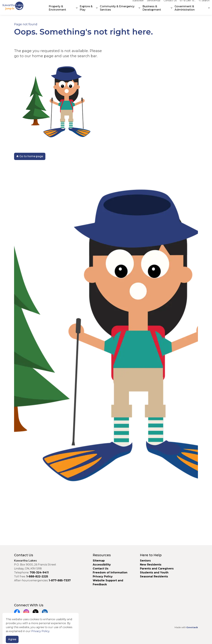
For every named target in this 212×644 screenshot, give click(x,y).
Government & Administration (185, 11)
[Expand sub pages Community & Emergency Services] (139, 11)
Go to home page (30, 156)
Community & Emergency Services (117, 11)
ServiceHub (154, 4)
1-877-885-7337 (60, 580)
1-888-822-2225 (37, 576)
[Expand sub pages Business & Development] (172, 11)
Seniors (145, 561)
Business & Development (152, 11)
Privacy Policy (103, 576)
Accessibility (102, 565)
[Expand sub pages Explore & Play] (97, 11)
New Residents (151, 565)
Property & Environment (57, 11)
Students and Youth (154, 573)
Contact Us (170, 4)
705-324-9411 (39, 573)
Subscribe (138, 4)
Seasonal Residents (154, 576)
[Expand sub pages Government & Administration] (209, 11)
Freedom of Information (110, 573)
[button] (106, 348)
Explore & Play (86, 11)
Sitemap (99, 561)
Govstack (192, 627)
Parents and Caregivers (157, 569)
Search (204, 4)
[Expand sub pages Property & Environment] (77, 11)
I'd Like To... (188, 4)
